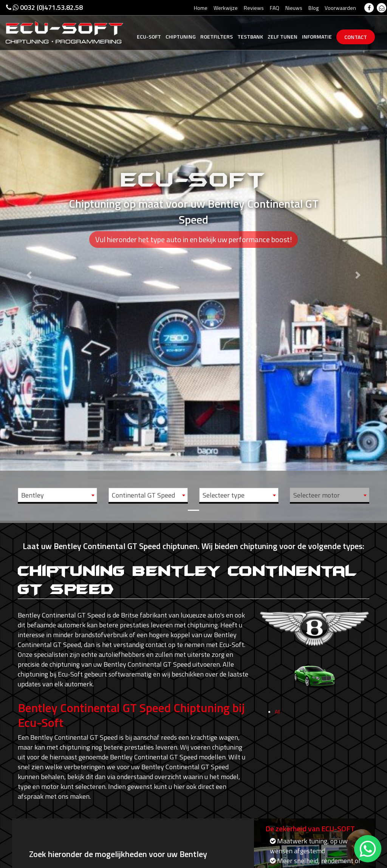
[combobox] (57, 495)
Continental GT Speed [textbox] (143, 495)
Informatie (317, 37)
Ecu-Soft (149, 37)
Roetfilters (217, 37)
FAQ (275, 8)
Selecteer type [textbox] (224, 495)
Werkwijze (226, 8)
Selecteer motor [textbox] (317, 495)
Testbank (250, 37)
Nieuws (294, 8)
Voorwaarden (340, 8)
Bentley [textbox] (33, 495)
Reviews (254, 8)
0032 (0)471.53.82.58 (44, 7)
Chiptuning (181, 37)
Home (201, 8)
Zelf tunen (283, 37)
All (277, 714)
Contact (356, 37)
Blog (313, 8)
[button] (29, 260)
